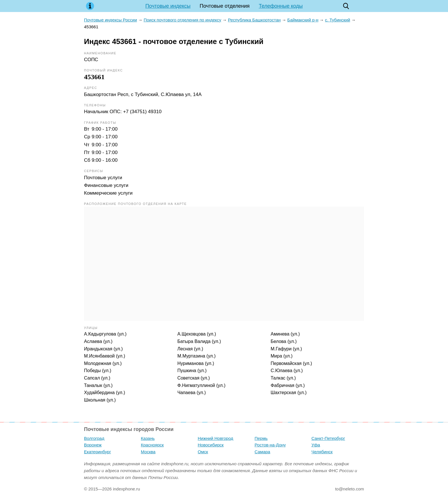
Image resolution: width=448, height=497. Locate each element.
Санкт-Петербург (328, 438)
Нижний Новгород (215, 438)
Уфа (316, 445)
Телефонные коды (281, 6)
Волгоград (94, 438)
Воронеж (93, 445)
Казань (148, 438)
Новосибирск (211, 445)
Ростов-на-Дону (270, 445)
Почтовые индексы (168, 6)
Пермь (261, 438)
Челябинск (322, 452)
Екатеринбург (97, 452)
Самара (262, 452)
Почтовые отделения (225, 6)
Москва (148, 452)
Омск (203, 452)
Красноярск (152, 445)
